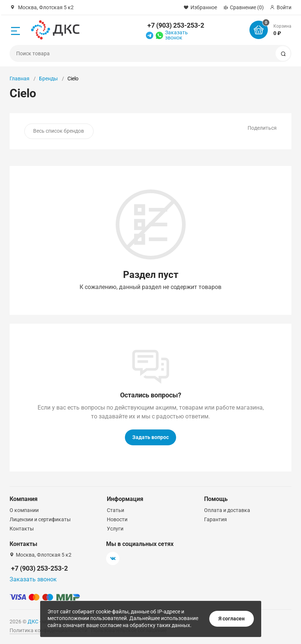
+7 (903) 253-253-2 (176, 25)
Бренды (48, 79)
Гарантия (216, 519)
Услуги (115, 529)
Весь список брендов (59, 131)
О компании (24, 510)
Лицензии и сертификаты (40, 519)
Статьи (115, 510)
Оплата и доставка (227, 510)
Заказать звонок (176, 35)
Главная (20, 79)
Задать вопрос (150, 437)
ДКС (33, 622)
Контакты (22, 529)
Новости (117, 519)
